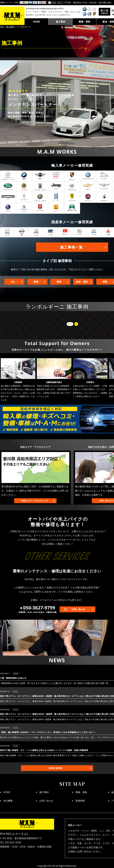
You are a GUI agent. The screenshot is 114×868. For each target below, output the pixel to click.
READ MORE (56, 768)
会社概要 (8, 801)
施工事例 (60, 22)
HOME (36, 22)
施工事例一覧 (71, 247)
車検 (59, 282)
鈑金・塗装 (82, 282)
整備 (36, 282)
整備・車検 (84, 22)
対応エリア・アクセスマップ (35, 501)
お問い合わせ (78, 609)
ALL (13, 282)
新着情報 (80, 801)
